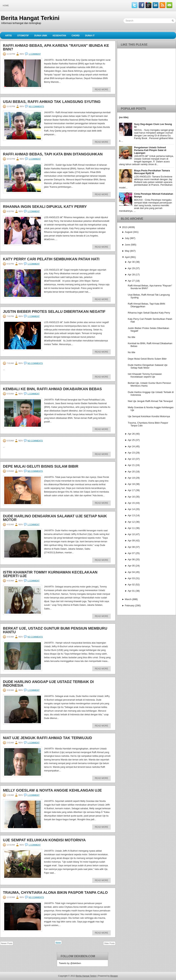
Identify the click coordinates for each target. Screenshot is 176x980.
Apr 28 (131, 275)
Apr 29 (131, 268)
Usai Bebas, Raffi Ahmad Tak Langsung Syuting (52, 102)
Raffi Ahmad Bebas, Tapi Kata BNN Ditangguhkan (53, 154)
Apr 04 (131, 572)
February (130, 605)
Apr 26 (131, 434)
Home (6, 6)
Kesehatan (59, 36)
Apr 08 (131, 547)
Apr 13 (131, 515)
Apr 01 (131, 591)
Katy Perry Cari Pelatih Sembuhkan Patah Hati (51, 259)
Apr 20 (131, 472)
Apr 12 (131, 522)
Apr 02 (131, 585)
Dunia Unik (41, 36)
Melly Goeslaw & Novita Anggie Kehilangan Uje (52, 790)
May (127, 251)
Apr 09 (131, 541)
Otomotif (23, 36)
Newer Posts (7, 943)
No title (131, 337)
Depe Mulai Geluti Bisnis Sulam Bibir (41, 466)
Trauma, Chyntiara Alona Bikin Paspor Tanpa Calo (55, 892)
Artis (8, 36)
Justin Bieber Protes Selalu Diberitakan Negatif (54, 312)
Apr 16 (131, 497)
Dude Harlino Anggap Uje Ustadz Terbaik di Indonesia (48, 684)
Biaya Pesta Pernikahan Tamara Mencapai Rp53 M (152, 172)
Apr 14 (131, 509)
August (129, 232)
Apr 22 (131, 459)
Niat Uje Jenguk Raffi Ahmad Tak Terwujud (47, 738)
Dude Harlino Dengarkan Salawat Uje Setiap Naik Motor (55, 518)
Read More (101, 90)
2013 (125, 227)
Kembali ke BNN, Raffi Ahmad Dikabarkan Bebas (52, 389)
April (127, 257)
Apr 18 (131, 484)
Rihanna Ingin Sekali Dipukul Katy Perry (45, 207)
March (128, 599)
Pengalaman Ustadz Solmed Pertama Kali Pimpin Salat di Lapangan (150, 150)
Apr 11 (131, 528)
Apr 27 (131, 281)
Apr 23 (131, 453)
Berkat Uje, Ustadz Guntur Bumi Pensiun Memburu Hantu (55, 630)
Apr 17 (131, 490)
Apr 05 (131, 566)
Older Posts (109, 943)
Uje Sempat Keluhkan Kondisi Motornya (44, 840)
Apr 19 (131, 478)
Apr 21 (131, 465)
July (127, 238)
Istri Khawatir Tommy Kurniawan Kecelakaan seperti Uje (50, 574)
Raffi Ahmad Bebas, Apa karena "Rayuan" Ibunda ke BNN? (56, 47)
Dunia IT (90, 36)
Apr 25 (131, 440)
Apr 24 (131, 446)
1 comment (35, 54)
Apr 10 (131, 534)
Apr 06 (131, 559)
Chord (76, 36)
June (127, 245)
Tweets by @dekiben (70, 963)
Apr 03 (131, 578)
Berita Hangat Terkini (30, 18)
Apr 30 (131, 262)
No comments (36, 106)
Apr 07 (131, 553)
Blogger (114, 976)
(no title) (124, 117)
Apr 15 (131, 503)
